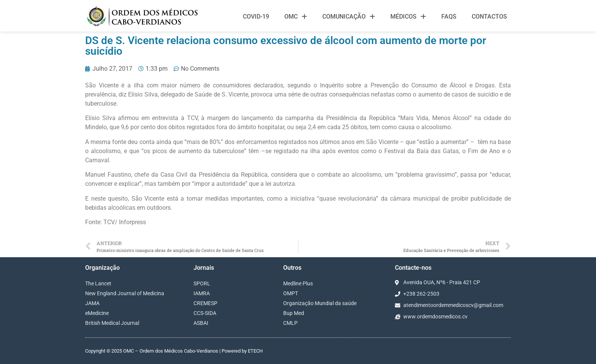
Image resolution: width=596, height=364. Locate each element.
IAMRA (202, 293)
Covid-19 (256, 17)
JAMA (92, 303)
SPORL (202, 283)
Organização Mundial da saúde (320, 303)
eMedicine (97, 313)
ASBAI (201, 323)
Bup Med (294, 313)
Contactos (489, 17)
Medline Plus (298, 283)
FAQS (449, 17)
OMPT (291, 293)
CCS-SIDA (205, 313)
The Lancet (98, 283)
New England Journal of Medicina (125, 293)
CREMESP (205, 303)
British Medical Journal (112, 323)
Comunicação (349, 17)
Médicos (408, 17)
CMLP (290, 323)
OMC (296, 17)
